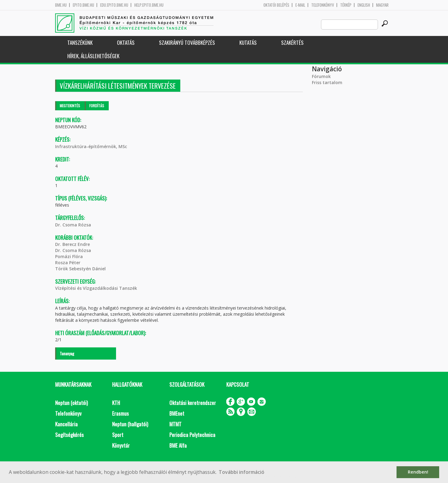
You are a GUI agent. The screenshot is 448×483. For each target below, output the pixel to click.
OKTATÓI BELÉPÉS (276, 5)
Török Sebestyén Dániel (80, 269)
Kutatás (248, 43)
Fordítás (97, 106)
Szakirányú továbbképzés (187, 43)
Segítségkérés (69, 435)
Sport (118, 435)
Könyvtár (121, 445)
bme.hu (61, 5)
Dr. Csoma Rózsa (73, 225)
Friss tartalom (327, 82)
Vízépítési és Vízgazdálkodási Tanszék (96, 288)
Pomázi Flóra (69, 256)
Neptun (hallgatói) (130, 424)
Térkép (346, 5)
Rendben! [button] (418, 472)
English (364, 5)
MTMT (175, 424)
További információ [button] (242, 472)
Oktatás (126, 43)
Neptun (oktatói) (71, 403)
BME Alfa (178, 445)
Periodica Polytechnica (192, 435)
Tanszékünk (80, 43)
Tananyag (67, 353)
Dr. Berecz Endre (72, 244)
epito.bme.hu (83, 5)
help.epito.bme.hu (149, 5)
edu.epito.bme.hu (114, 5)
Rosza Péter (68, 263)
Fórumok (321, 76)
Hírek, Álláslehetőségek (93, 56)
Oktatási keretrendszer (193, 403)
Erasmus (120, 413)
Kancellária (66, 424)
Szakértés (292, 43)
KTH (116, 403)
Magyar (382, 5)
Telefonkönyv (323, 5)
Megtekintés (70, 106)
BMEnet (177, 413)
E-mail (300, 5)
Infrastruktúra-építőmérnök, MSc (91, 146)
